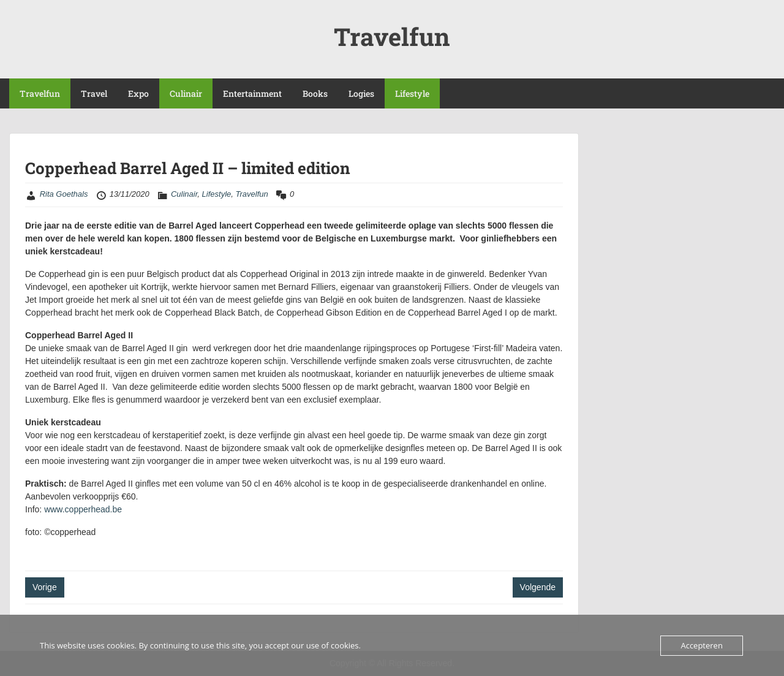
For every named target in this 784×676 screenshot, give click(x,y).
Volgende (538, 587)
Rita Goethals (64, 194)
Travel (94, 93)
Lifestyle (412, 93)
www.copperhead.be (83, 509)
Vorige (45, 587)
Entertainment (252, 93)
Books (315, 93)
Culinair (186, 93)
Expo (138, 93)
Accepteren (701, 645)
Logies (361, 93)
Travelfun (392, 36)
